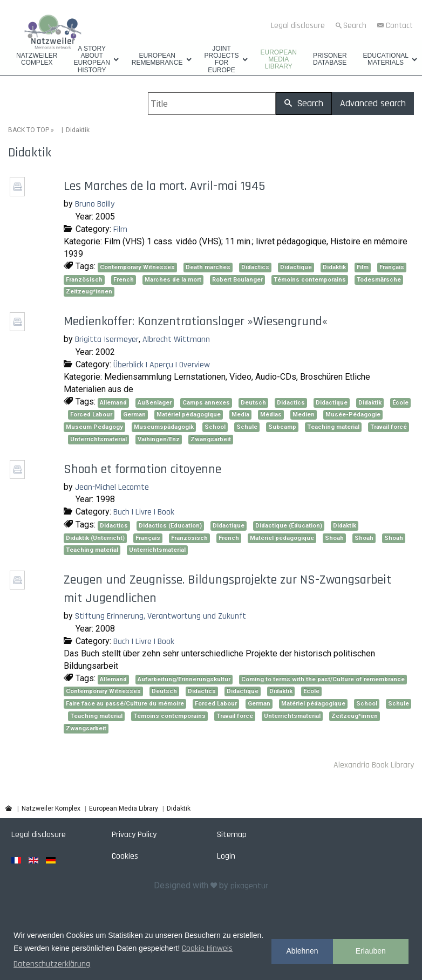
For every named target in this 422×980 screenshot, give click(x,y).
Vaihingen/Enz (159, 439)
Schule (247, 427)
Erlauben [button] (371, 951)
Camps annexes (206, 402)
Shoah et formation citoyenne (142, 469)
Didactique (296, 267)
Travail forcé (389, 427)
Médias (271, 414)
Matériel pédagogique (189, 414)
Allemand (113, 402)
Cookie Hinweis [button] (207, 948)
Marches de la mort (173, 279)
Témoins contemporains (310, 279)
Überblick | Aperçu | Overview (162, 364)
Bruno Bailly (95, 204)
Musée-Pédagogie (353, 414)
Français (392, 267)
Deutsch (253, 402)
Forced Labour (91, 414)
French (124, 279)
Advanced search (373, 103)
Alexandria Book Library (374, 765)
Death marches (208, 267)
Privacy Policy (134, 835)
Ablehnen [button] (302, 951)
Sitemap (232, 835)
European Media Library (279, 60)
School (215, 427)
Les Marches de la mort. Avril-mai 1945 (164, 186)
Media (240, 414)
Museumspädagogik (164, 427)
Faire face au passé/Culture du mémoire (125, 704)
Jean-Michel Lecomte (112, 487)
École (400, 402)
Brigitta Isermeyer (107, 340)
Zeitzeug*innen (89, 292)
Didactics (255, 267)
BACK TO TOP (29, 130)
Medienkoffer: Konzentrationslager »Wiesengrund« (196, 321)
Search (355, 26)
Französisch (84, 279)
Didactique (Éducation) (289, 526)
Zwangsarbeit (211, 439)
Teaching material (333, 427)
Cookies (125, 856)
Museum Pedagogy (94, 427)
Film (120, 229)
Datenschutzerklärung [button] (52, 964)
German (134, 414)
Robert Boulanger (237, 279)
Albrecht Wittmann (176, 340)
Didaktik (334, 267)
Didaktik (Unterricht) (95, 537)
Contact (399, 26)
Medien (304, 414)
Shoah (334, 537)
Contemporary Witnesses (137, 267)
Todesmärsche (379, 279)
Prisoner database (330, 59)
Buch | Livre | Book (144, 512)
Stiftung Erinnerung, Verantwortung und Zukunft (161, 616)
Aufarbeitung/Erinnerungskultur (184, 679)
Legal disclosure (298, 26)
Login (226, 856)
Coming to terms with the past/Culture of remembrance (323, 679)
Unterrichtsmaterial (98, 439)
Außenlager (155, 402)
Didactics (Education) (170, 526)
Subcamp (282, 427)
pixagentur (249, 886)
